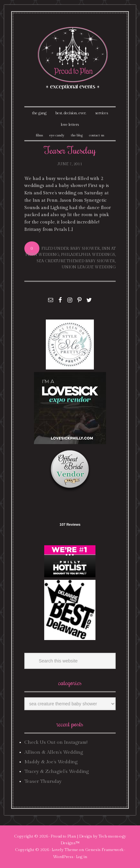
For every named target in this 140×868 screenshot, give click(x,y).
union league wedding (89, 267)
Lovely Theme (65, 850)
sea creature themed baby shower (76, 261)
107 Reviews (70, 524)
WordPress (63, 857)
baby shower (85, 248)
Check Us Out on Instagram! (56, 742)
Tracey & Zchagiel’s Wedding (57, 771)
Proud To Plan (73, 58)
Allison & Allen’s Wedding (54, 752)
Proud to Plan (63, 836)
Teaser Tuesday (70, 150)
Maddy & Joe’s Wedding (51, 762)
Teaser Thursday (43, 781)
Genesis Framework (104, 850)
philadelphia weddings (88, 255)
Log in (82, 857)
